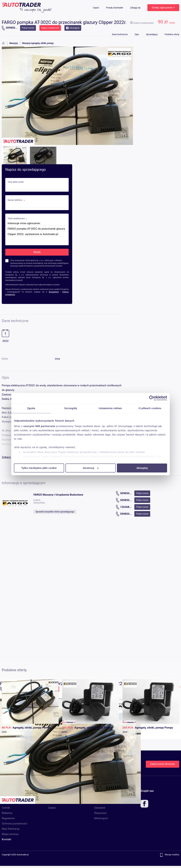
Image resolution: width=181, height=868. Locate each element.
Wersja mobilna (172, 855)
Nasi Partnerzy (11, 829)
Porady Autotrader (115, 8)
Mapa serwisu (10, 834)
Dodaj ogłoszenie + (163, 8)
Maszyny (14, 43)
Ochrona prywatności (15, 824)
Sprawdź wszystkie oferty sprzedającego (55, 512)
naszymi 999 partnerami (39, 426)
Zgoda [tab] (31, 408)
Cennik (6, 808)
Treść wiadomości (16, 219)
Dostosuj (91, 468)
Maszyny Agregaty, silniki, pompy (38, 43)
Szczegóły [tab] (71, 408)
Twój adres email (16, 182)
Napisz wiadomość (50, 28)
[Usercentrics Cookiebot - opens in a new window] (152, 398)
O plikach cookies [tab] (150, 408)
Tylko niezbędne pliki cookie (39, 468)
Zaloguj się (135, 8)
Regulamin (8, 818)
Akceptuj (142, 468)
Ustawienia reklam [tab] (110, 408)
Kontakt (7, 839)
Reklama (7, 813)
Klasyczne (100, 813)
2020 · (5, 732)
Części (96, 8)
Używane (100, 808)
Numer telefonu (15, 200)
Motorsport (101, 818)
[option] (90, 751)
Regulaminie (54, 292)
